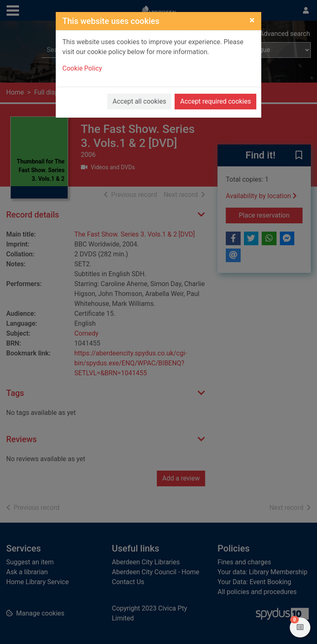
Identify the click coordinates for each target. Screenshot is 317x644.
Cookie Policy (82, 68)
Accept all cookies (140, 101)
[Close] (252, 20)
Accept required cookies (215, 101)
